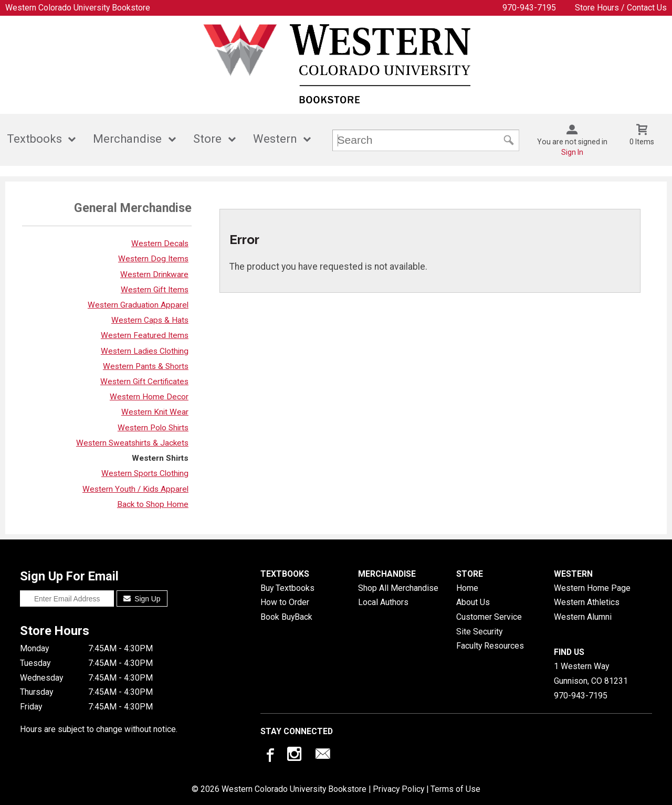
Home (467, 588)
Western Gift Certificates (144, 382)
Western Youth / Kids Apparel (135, 489)
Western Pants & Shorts (146, 366)
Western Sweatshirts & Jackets (132, 443)
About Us (473, 602)
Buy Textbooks (287, 588)
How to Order (285, 602)
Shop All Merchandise (398, 588)
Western (275, 139)
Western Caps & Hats (150, 320)
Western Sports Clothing (145, 473)
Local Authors (383, 602)
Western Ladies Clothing (145, 351)
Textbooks (34, 139)
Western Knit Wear (155, 412)
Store (207, 139)
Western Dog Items (153, 259)
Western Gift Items (155, 290)
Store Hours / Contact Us (621, 8)
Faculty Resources (490, 646)
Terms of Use (455, 789)
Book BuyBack (286, 617)
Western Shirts (160, 458)
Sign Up (142, 599)
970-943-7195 (529, 8)
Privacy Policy (398, 789)
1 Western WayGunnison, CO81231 (591, 674)
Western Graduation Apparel (138, 305)
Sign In (572, 152)
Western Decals (160, 243)
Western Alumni (583, 617)
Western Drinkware (154, 274)
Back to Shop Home (153, 504)
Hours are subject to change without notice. (99, 729)
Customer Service (489, 617)
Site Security (479, 632)
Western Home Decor (149, 397)
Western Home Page (592, 588)
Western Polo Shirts (153, 428)
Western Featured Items (145, 335)
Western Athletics (587, 602)
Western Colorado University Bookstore (78, 8)
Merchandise (127, 139)
